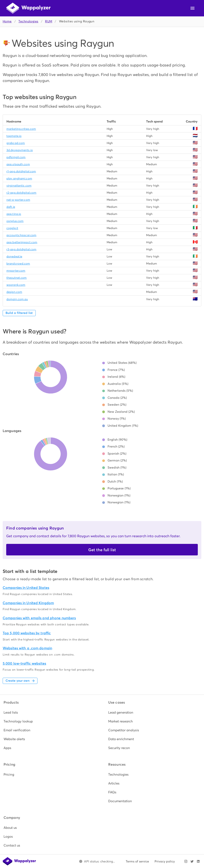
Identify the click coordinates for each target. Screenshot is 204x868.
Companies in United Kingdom (28, 603)
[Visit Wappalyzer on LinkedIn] (198, 861)
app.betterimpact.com (22, 242)
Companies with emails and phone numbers (39, 618)
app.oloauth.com (18, 164)
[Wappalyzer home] (28, 8)
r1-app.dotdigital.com (21, 171)
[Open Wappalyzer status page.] (97, 861)
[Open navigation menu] (192, 8)
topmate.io (14, 136)
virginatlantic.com (19, 186)
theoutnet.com (17, 278)
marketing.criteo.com (21, 129)
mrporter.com (16, 271)
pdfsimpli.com (16, 157)
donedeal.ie (14, 256)
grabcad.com (16, 143)
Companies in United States (26, 588)
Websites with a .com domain (27, 648)
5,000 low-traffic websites (24, 663)
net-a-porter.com (18, 200)
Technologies (28, 21)
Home (7, 21)
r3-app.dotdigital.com (21, 249)
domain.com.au (17, 299)
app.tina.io (14, 214)
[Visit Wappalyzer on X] (192, 861)
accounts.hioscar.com (21, 235)
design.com (14, 292)
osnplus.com (15, 221)
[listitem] (50, 712)
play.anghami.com (19, 178)
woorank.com (16, 285)
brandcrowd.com (18, 264)
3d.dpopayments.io (20, 150)
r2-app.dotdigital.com (21, 193)
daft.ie (11, 207)
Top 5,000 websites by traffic (27, 633)
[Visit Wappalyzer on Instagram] (186, 861)
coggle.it (12, 228)
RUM (49, 21)
